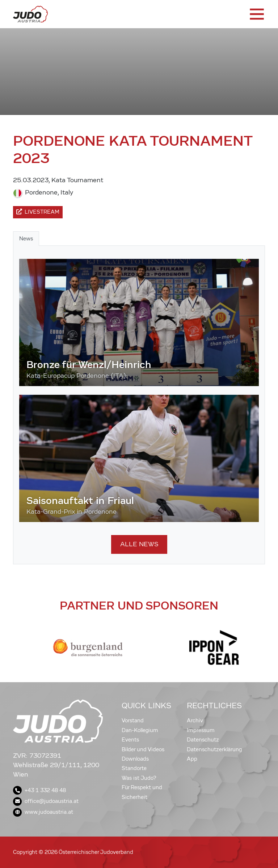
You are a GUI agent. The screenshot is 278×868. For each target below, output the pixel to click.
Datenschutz (203, 740)
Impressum (201, 730)
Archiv (195, 721)
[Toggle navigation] (256, 14)
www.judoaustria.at (43, 812)
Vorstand (133, 721)
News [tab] (26, 239)
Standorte (134, 768)
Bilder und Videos (143, 749)
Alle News (139, 544)
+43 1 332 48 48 (39, 790)
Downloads (135, 759)
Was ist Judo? (139, 778)
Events (130, 740)
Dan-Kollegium (140, 730)
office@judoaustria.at (46, 801)
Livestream (38, 212)
